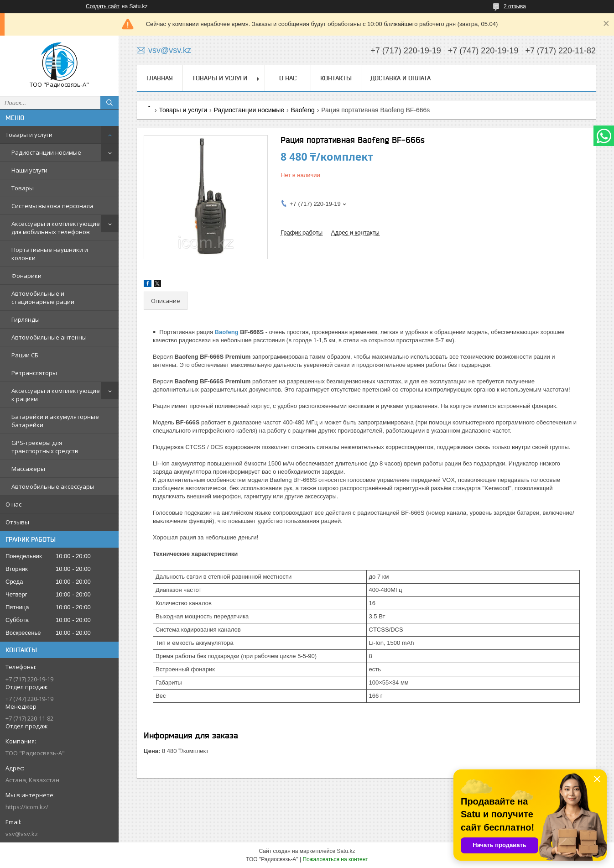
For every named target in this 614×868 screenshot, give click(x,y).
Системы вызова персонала (52, 206)
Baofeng (303, 110)
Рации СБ (25, 355)
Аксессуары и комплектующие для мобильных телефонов (56, 228)
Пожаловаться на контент (335, 859)
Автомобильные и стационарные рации (43, 298)
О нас (13, 504)
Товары (23, 188)
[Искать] (109, 103)
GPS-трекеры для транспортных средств (45, 447)
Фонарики (26, 276)
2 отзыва (515, 6)
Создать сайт (103, 6)
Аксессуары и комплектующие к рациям (56, 395)
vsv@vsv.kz (22, 834)
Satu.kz (346, 851)
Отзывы (17, 522)
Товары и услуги (29, 135)
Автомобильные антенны (49, 337)
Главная (160, 78)
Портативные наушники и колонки (50, 254)
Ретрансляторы (34, 373)
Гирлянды (26, 319)
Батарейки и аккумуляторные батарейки (55, 421)
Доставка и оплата (401, 78)
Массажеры (28, 469)
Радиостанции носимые (46, 152)
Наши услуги (29, 170)
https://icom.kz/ (27, 807)
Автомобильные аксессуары (53, 486)
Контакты (336, 78)
